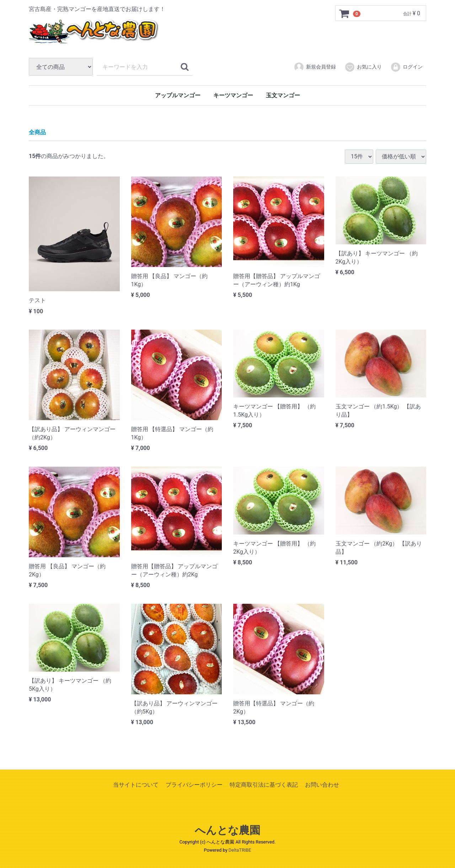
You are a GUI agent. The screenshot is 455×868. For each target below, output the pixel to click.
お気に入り (363, 67)
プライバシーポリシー (194, 785)
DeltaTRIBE (240, 850)
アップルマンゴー (178, 95)
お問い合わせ (322, 785)
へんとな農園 (227, 830)
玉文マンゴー (283, 95)
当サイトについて (136, 785)
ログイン (406, 67)
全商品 (37, 132)
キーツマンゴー (233, 95)
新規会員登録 (315, 67)
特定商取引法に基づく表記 (264, 785)
